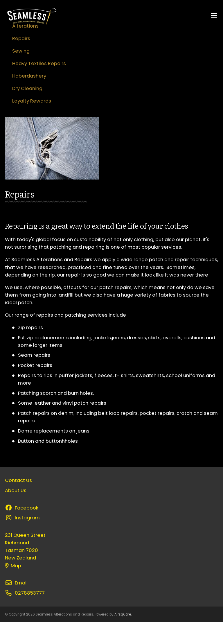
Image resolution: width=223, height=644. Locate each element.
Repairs (21, 60)
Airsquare (123, 636)
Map (13, 588)
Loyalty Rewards (32, 123)
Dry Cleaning (27, 110)
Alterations (25, 48)
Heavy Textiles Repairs (39, 85)
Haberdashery (29, 98)
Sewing (21, 73)
